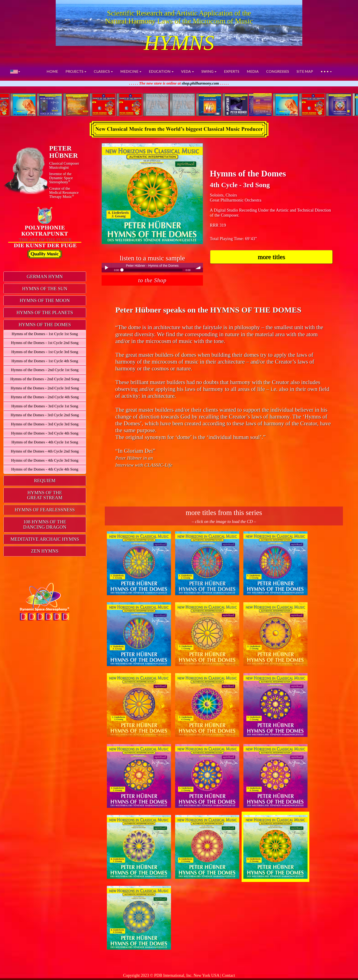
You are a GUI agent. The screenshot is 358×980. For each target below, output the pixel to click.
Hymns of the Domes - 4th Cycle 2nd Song (45, 451)
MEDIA (253, 71)
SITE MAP (305, 71)
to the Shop (152, 280)
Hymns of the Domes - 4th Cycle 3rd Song (45, 460)
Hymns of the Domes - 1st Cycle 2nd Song (45, 343)
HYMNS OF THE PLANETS (45, 313)
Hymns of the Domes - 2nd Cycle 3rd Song (45, 388)
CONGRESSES (278, 71)
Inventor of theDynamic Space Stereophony (61, 178)
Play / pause (106, 268)
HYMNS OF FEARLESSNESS (45, 510)
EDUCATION (161, 71)
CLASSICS (103, 71)
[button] (15, 71)
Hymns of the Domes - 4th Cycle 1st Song (45, 442)
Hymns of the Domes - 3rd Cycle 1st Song (45, 406)
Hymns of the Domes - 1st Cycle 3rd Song (45, 352)
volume (198, 268)
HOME (52, 71)
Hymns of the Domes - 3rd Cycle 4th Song (45, 433)
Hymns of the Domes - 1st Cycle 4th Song (45, 361)
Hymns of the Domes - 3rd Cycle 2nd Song (45, 415)
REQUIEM (45, 481)
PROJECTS (76, 71)
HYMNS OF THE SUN (45, 289)
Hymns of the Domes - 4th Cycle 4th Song (45, 469)
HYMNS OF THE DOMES (45, 325)
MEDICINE (131, 71)
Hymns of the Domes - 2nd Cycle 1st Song (45, 370)
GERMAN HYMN (45, 277)
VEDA (187, 71)
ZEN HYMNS (45, 551)
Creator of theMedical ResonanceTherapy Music (64, 193)
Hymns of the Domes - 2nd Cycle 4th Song (45, 397)
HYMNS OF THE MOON (45, 300)
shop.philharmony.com (200, 83)
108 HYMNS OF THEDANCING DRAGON (45, 524)
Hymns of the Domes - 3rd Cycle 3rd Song (45, 424)
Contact (229, 975)
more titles (271, 257)
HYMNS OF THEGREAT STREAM (45, 495)
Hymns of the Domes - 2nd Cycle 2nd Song (45, 379)
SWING (209, 71)
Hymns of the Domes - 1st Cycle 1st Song (45, 334)
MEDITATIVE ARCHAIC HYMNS (45, 539)
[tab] (45, 277)
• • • (326, 71)
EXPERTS (232, 71)
